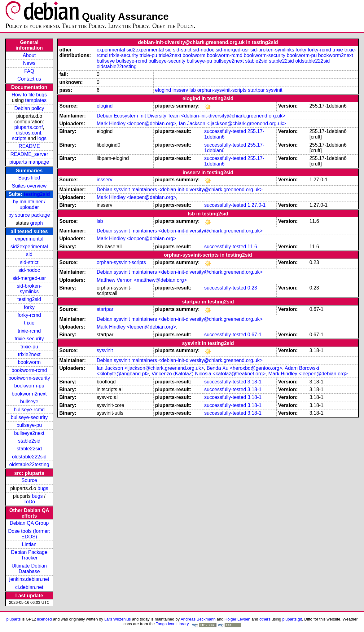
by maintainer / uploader (29, 204)
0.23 (252, 288)
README (29, 146)
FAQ (29, 71)
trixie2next (29, 354)
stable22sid (29, 449)
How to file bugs (29, 95)
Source (29, 480)
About (29, 55)
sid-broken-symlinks (29, 289)
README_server (29, 154)
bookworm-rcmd (29, 370)
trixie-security (29, 339)
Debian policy (29, 108)
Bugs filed (29, 178)
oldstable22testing (29, 464)
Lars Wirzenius (118, 619)
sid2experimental (29, 247)
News (29, 63)
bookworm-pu (29, 386)
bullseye (29, 402)
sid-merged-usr (29, 278)
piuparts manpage (29, 162)
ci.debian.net (29, 587)
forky (29, 307)
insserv (180, 90)
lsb (193, 90)
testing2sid (37, 194)
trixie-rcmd (29, 331)
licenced (45, 619)
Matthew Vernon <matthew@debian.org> (142, 280)
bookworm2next (29, 394)
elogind (163, 90)
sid (29, 254)
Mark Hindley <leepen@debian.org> (136, 124)
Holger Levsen (238, 619)
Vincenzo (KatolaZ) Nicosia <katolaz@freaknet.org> (208, 374)
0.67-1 (254, 335)
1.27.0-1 (257, 205)
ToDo (29, 502)
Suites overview (29, 186)
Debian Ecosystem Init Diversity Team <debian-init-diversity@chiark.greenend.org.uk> (191, 116)
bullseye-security (29, 417)
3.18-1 (254, 382)
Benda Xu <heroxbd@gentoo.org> (244, 368)
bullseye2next (29, 433)
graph (36, 223)
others (265, 619)
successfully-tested (225, 131)
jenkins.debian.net (29, 579)
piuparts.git (292, 619)
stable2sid (29, 441)
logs (42, 138)
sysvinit (274, 90)
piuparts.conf (29, 127)
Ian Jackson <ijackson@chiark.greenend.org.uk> (232, 124)
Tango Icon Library (172, 624)
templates (36, 100)
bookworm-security (29, 378)
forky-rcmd (29, 315)
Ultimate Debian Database (29, 569)
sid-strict (29, 262)
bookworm (29, 362)
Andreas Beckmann (198, 619)
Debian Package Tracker (29, 555)
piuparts (14, 619)
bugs (43, 488)
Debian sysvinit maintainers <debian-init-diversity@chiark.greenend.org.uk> (180, 190)
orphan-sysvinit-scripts (222, 90)
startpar (256, 90)
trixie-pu (29, 347)
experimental (29, 239)
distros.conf (29, 133)
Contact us (29, 79)
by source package (29, 215)
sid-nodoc (29, 270)
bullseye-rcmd (29, 410)
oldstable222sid (29, 457)
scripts (19, 138)
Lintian (29, 544)
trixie (29, 323)
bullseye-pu (29, 425)
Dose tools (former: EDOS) (29, 534)
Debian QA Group (29, 523)
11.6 (252, 247)
